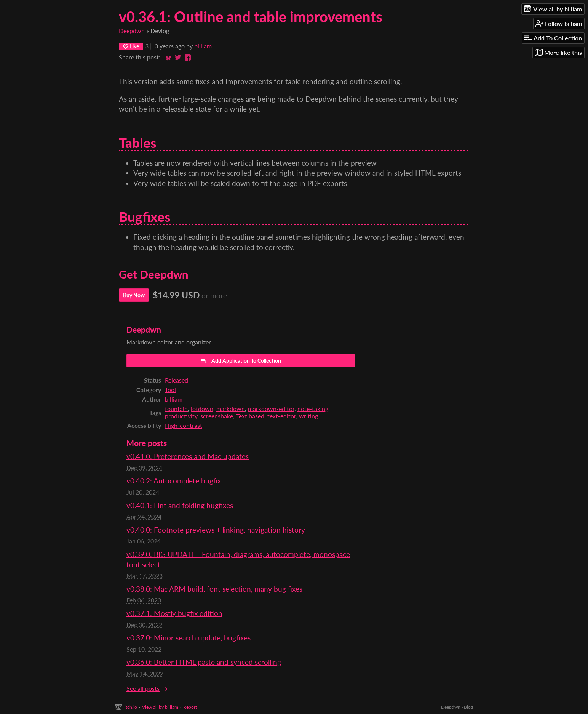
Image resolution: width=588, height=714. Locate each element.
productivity (181, 416)
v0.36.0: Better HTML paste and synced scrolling (204, 662)
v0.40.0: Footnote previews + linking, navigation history (216, 530)
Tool (170, 390)
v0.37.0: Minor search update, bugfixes (189, 638)
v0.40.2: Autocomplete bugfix (174, 481)
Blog (468, 707)
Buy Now (134, 295)
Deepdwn (132, 31)
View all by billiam (160, 707)
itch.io (131, 707)
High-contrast (184, 425)
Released (177, 380)
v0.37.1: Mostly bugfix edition (174, 613)
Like (131, 46)
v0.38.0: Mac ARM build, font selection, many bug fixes (214, 589)
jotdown (202, 409)
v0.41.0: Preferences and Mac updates (188, 456)
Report (190, 707)
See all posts (143, 688)
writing (308, 416)
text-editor (282, 416)
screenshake (217, 416)
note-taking (313, 409)
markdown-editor (271, 409)
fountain (176, 409)
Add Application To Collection (241, 361)
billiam (203, 46)
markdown (231, 409)
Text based (250, 416)
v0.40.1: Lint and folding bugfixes (180, 505)
